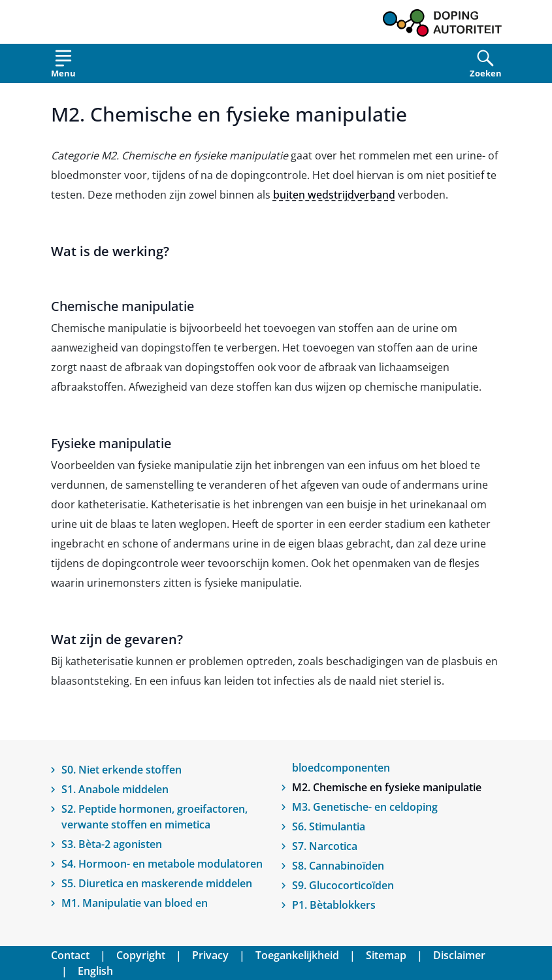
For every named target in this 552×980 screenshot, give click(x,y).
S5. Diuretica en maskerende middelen (157, 883)
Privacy (210, 955)
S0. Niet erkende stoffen (122, 770)
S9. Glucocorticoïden (343, 885)
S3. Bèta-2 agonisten (112, 844)
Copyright (141, 955)
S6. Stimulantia (329, 826)
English (95, 971)
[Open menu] (63, 66)
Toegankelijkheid (297, 955)
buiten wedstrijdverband (334, 195)
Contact (70, 955)
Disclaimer (459, 955)
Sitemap (386, 955)
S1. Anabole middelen (115, 789)
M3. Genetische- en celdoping (365, 807)
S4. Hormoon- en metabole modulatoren (162, 864)
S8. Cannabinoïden (338, 866)
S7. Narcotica (325, 846)
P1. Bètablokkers (334, 905)
